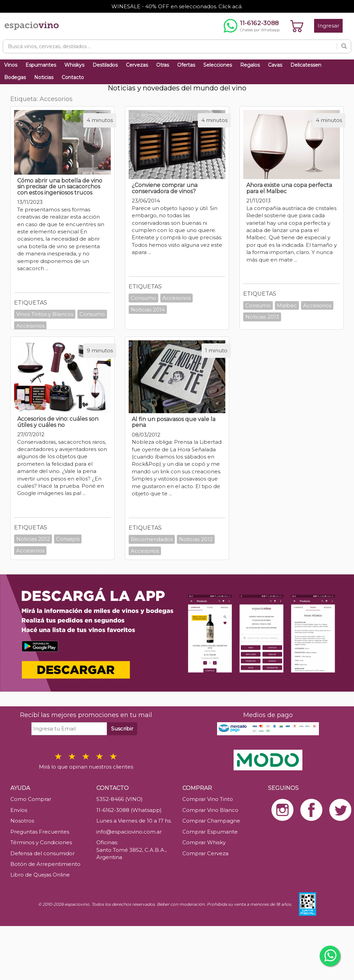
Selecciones (218, 65)
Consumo (92, 314)
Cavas (275, 65)
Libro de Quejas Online (40, 875)
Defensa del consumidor (42, 853)
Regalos (250, 65)
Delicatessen (306, 65)
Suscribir (122, 729)
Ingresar (328, 26)
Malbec (287, 305)
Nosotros (22, 821)
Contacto (73, 77)
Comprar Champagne (211, 821)
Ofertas (186, 65)
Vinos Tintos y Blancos (45, 314)
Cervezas (137, 65)
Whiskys (74, 65)
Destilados (105, 65)
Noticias (44, 77)
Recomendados (152, 539)
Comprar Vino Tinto (208, 799)
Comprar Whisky (204, 842)
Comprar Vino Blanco (210, 810)
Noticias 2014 (148, 310)
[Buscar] (344, 46)
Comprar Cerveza (205, 853)
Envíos (19, 810)
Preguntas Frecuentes (40, 832)
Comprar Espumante (210, 832)
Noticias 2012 (33, 539)
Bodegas (15, 77)
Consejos (68, 539)
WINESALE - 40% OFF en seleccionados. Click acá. (177, 6)
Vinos (11, 65)
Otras (163, 65)
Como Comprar (31, 799)
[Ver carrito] (297, 26)
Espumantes (41, 65)
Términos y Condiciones (41, 842)
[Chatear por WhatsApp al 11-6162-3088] (252, 26)
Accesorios (30, 326)
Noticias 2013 (262, 317)
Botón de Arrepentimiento (45, 864)
